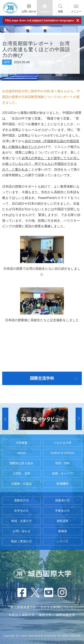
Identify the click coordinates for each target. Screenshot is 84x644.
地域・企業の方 (22, 521)
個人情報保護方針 (23, 607)
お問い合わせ (29, 11)
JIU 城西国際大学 (10, 8)
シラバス (62, 541)
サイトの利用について (57, 607)
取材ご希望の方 (21, 541)
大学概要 (22, 443)
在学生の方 (22, 511)
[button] (5, 419)
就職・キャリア (63, 473)
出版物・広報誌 (21, 484)
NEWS (22, 453)
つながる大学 (62, 443)
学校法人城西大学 (22, 615)
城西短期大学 (66, 615)
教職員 (63, 531)
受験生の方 (22, 500)
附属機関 (62, 484)
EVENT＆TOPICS (62, 453)
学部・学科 (63, 463)
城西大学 (45, 615)
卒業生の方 (62, 511)
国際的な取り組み (21, 463)
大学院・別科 (22, 473)
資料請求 (62, 521)
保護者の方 (62, 500)
